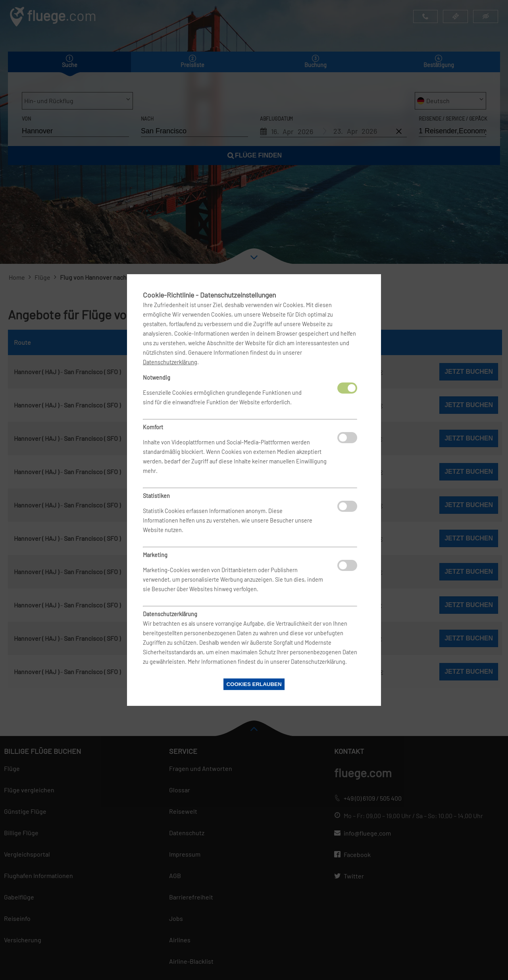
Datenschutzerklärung (170, 362)
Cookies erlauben (254, 684)
